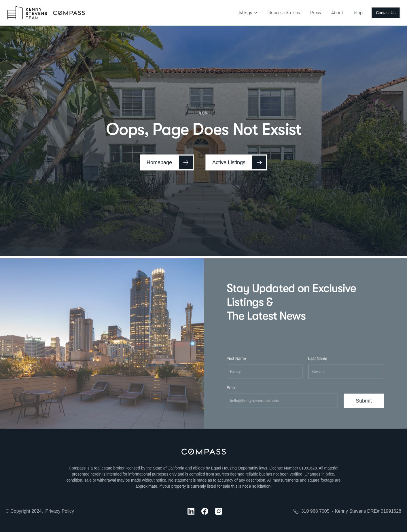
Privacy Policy (60, 511)
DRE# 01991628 (384, 511)
